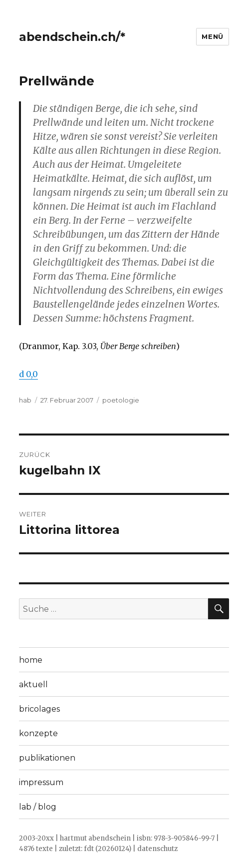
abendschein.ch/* (72, 37)
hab (25, 400)
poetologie (121, 400)
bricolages (39, 709)
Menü (212, 36)
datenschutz (157, 849)
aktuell (33, 684)
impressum (41, 782)
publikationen (47, 758)
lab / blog (38, 807)
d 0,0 (28, 374)
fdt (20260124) (108, 849)
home (31, 660)
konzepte (38, 733)
